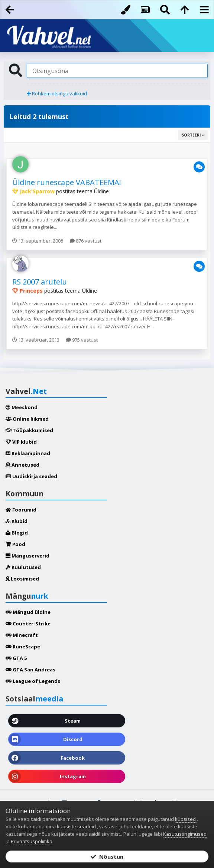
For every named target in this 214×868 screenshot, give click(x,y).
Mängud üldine (28, 612)
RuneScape (23, 647)
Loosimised (22, 579)
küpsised (186, 819)
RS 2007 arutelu (40, 282)
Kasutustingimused (185, 834)
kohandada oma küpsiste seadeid (58, 826)
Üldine (101, 191)
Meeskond (22, 407)
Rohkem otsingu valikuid (57, 93)
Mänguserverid (27, 556)
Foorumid (21, 510)
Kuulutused (23, 567)
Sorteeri (193, 135)
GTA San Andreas (30, 670)
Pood (15, 544)
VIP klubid (21, 442)
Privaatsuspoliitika (32, 841)
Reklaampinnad (28, 453)
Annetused (22, 465)
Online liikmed (27, 419)
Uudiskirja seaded (31, 476)
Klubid (17, 521)
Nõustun (107, 857)
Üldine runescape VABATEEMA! (67, 182)
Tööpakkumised (29, 430)
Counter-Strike (28, 624)
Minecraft (22, 635)
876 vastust (86, 241)
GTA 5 (16, 658)
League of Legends (33, 681)
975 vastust (82, 340)
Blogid (17, 533)
